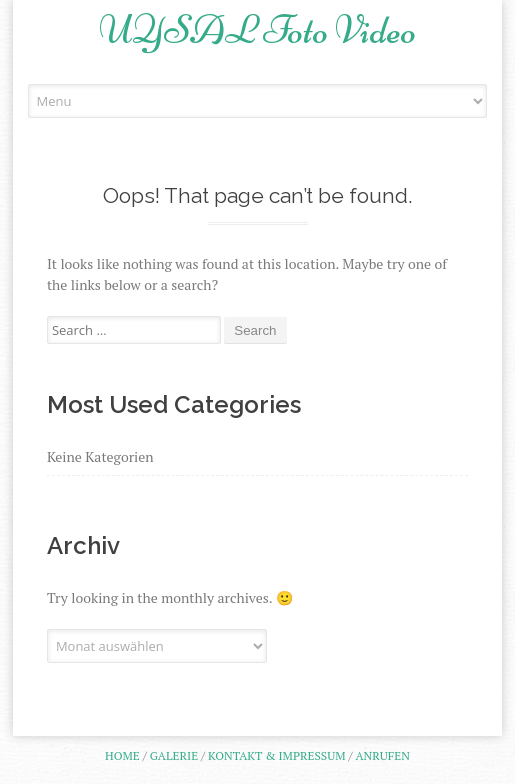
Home (122, 755)
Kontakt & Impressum (277, 755)
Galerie (174, 755)
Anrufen (382, 755)
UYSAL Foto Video (257, 30)
